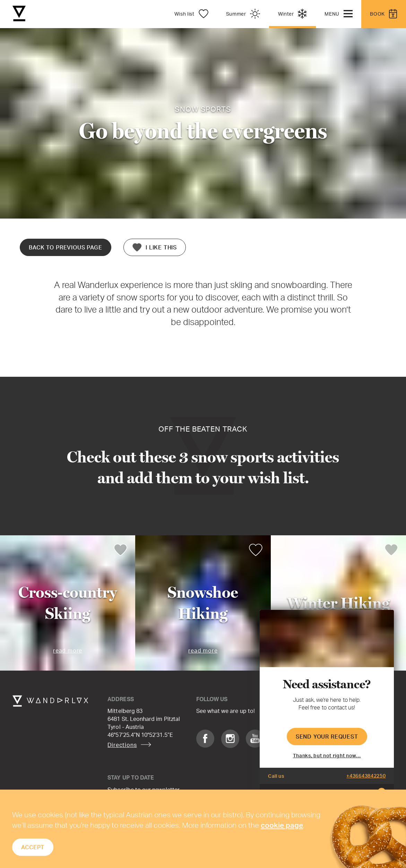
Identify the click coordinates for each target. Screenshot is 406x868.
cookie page (282, 825)
